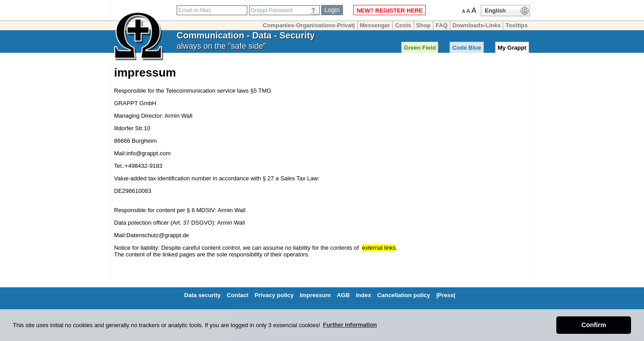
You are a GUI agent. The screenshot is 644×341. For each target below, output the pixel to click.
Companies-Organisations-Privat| (309, 25)
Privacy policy (274, 295)
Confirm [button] (594, 325)
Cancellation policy (403, 295)
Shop (424, 25)
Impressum (315, 295)
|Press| (446, 295)
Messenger (375, 25)
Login (332, 10)
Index (364, 295)
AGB (343, 295)
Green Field (420, 48)
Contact (237, 295)
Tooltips (517, 25)
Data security (203, 295)
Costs (403, 25)
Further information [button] (350, 325)
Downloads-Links (477, 25)
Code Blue (466, 48)
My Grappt (512, 48)
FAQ (442, 25)
